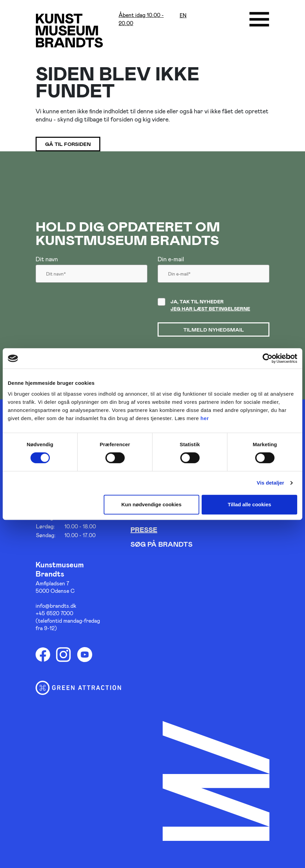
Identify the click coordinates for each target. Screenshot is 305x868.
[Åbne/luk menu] (259, 19)
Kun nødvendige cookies (151, 504)
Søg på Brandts (161, 544)
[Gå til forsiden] (69, 30)
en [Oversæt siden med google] (183, 15)
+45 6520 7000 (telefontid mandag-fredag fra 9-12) (68, 620)
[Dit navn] (91, 276)
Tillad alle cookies (249, 504)
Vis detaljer (271, 483)
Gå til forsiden (68, 144)
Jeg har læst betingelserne (210, 309)
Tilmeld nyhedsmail (214, 329)
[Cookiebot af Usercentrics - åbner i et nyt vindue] (268, 358)
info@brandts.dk (56, 606)
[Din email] (213, 276)
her (205, 418)
